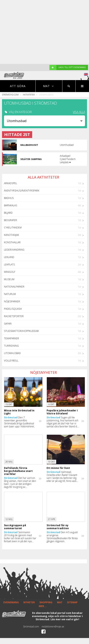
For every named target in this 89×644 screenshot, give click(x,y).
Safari (8, 324)
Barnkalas (10, 205)
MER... (43, 606)
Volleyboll (11, 361)
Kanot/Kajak (11, 235)
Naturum (10, 294)
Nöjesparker (12, 301)
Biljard (8, 213)
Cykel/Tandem (13, 228)
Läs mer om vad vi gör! (65, 619)
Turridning (11, 346)
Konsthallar (12, 242)
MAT (60, 602)
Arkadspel (10, 183)
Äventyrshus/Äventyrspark (22, 191)
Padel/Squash (13, 309)
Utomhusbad (12, 353)
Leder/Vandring (14, 250)
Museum (9, 279)
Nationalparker (14, 287)
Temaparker (11, 338)
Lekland (9, 257)
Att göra (18, 86)
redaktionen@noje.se (53, 627)
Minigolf (10, 272)
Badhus (9, 198)
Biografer (10, 220)
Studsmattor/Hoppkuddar (21, 331)
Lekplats (9, 264)
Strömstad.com (10, 95)
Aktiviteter (29, 95)
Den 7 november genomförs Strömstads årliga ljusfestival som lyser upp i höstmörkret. (19, 422)
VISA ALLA (79, 112)
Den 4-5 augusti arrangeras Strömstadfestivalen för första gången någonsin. (62, 537)
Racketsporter (14, 316)
